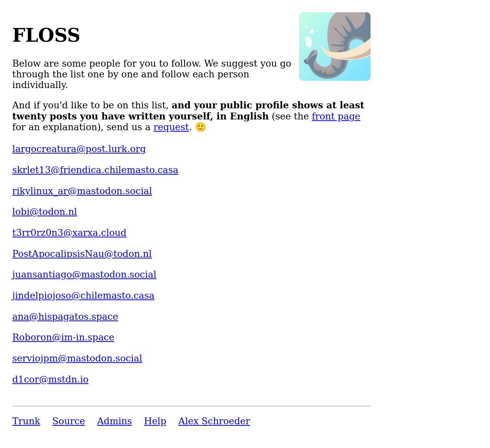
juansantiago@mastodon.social (84, 275)
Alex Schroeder (214, 421)
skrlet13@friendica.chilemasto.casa (95, 170)
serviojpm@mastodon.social (77, 358)
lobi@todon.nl (45, 212)
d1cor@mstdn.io (50, 379)
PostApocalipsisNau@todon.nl (82, 254)
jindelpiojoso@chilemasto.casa (83, 296)
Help (155, 421)
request (171, 127)
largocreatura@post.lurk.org (79, 149)
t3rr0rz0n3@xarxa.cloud (69, 233)
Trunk (26, 421)
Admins (115, 421)
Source (69, 421)
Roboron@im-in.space (63, 337)
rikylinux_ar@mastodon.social (82, 191)
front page (336, 116)
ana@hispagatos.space (65, 317)
